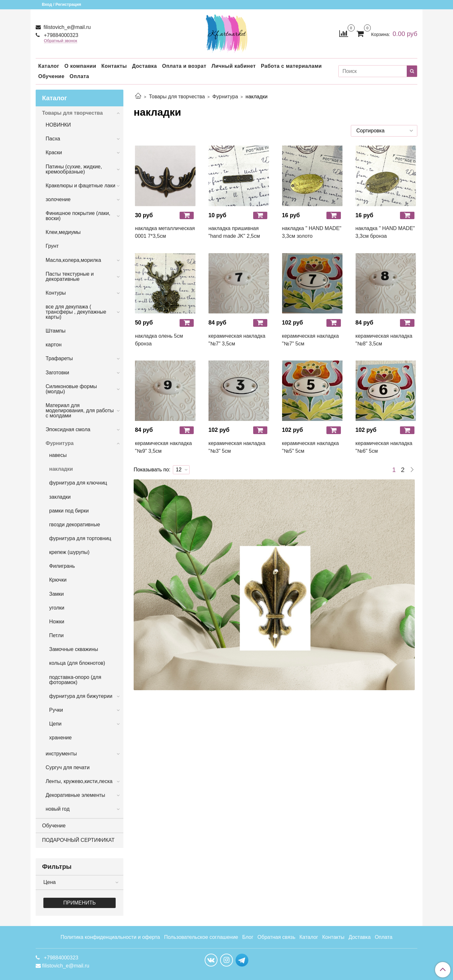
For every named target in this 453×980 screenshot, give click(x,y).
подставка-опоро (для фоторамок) (75, 680)
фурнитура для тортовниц (80, 538)
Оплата (80, 76)
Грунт (52, 246)
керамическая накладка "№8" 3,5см (384, 340)
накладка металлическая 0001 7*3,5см (165, 232)
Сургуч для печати (68, 767)
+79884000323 (60, 35)
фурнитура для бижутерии (81, 696)
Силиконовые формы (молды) (71, 389)
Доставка (145, 66)
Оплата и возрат (184, 66)
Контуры (56, 293)
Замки (57, 594)
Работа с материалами (291, 66)
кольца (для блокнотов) (77, 663)
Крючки (58, 580)
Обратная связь (276, 937)
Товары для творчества (177, 97)
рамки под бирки (69, 511)
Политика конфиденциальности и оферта (110, 937)
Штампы (56, 331)
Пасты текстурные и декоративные (70, 276)
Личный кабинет (234, 66)
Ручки (56, 710)
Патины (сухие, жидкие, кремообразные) (74, 169)
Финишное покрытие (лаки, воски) (78, 216)
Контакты (114, 66)
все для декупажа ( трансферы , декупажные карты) (76, 312)
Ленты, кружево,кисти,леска (79, 781)
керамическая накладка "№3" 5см (237, 447)
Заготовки (57, 373)
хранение (60, 738)
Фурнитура (225, 97)
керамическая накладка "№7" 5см (311, 340)
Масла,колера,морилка (73, 260)
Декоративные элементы (75, 795)
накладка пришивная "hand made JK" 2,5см (234, 232)
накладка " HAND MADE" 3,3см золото (312, 232)
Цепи (55, 724)
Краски (54, 152)
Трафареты (59, 358)
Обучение (51, 76)
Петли (56, 635)
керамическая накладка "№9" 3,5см (163, 447)
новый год (58, 809)
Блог (248, 937)
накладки (61, 469)
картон (54, 345)
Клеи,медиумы (63, 232)
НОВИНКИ (58, 125)
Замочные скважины (74, 649)
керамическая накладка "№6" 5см (384, 447)
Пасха (53, 139)
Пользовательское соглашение (201, 937)
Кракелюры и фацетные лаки (80, 186)
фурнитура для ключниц (78, 483)
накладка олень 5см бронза (159, 340)
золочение (58, 199)
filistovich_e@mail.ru (66, 27)
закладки (60, 497)
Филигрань (62, 566)
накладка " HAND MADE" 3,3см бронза (385, 232)
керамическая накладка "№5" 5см (311, 447)
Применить (80, 903)
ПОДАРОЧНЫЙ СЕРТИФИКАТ (78, 840)
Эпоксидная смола (68, 429)
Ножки (57, 622)
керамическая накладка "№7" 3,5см (237, 340)
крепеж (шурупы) (69, 552)
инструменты (61, 754)
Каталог (49, 66)
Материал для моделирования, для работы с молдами (80, 410)
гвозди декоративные (75, 525)
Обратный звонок (61, 41)
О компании (80, 66)
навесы (58, 455)
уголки (57, 608)
